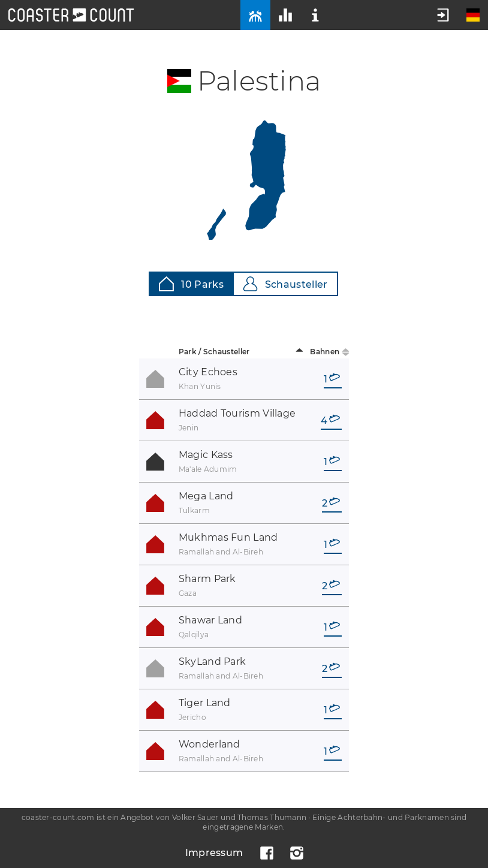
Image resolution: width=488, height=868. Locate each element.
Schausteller (285, 284)
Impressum (214, 853)
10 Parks (191, 284)
